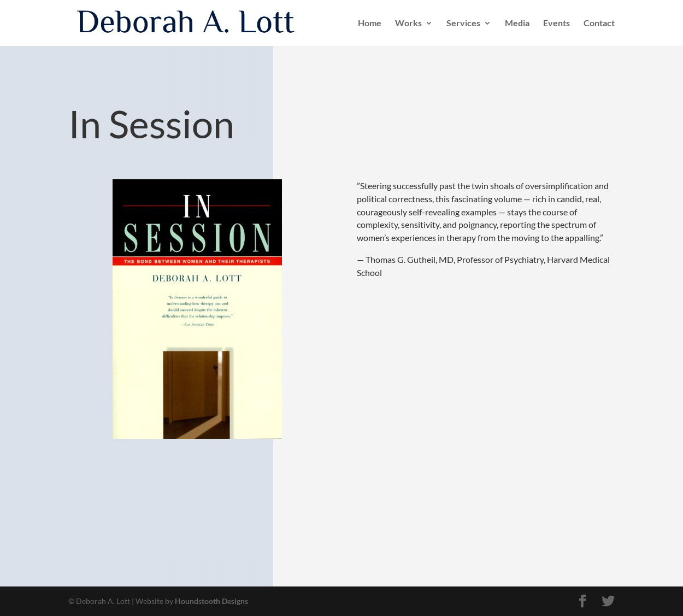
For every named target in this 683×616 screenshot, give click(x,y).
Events (557, 24)
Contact (599, 24)
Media (517, 24)
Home (370, 24)
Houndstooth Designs (211, 601)
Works (408, 24)
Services (463, 24)
